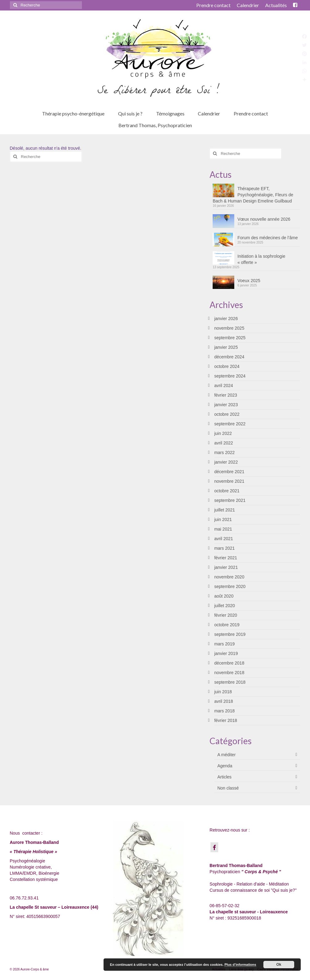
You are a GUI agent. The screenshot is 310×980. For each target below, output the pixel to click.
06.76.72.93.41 (24, 898)
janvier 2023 (226, 405)
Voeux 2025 (249, 281)
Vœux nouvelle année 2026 (264, 219)
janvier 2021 (226, 567)
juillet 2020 (225, 606)
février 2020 (226, 615)
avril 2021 (224, 539)
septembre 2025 (230, 338)
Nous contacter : (26, 833)
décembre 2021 (229, 472)
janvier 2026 (226, 319)
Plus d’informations (240, 965)
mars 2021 (224, 548)
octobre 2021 (227, 491)
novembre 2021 (229, 481)
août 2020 (224, 596)
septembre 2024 (230, 376)
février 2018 (226, 720)
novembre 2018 (229, 673)
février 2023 (226, 395)
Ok (279, 965)
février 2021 (226, 558)
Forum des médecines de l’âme (268, 238)
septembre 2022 (230, 424)
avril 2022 (224, 443)
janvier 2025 (226, 347)
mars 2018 (224, 711)
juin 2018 (223, 692)
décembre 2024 (229, 357)
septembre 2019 (230, 634)
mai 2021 (223, 529)
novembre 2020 (229, 577)
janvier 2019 (226, 653)
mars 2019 (224, 644)
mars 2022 (224, 452)
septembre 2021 (230, 500)
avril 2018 (224, 701)
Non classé (228, 788)
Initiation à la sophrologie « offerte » (261, 259)
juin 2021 (223, 519)
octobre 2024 (227, 366)
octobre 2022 (227, 414)
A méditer (226, 755)
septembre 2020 (230, 586)
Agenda (225, 766)
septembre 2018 (230, 682)
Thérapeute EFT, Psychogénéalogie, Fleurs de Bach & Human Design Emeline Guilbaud (253, 195)
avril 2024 (224, 386)
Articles (224, 777)
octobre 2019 (227, 625)
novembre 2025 (229, 328)
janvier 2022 (226, 462)
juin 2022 (223, 433)
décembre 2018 (229, 663)
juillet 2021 (225, 510)
